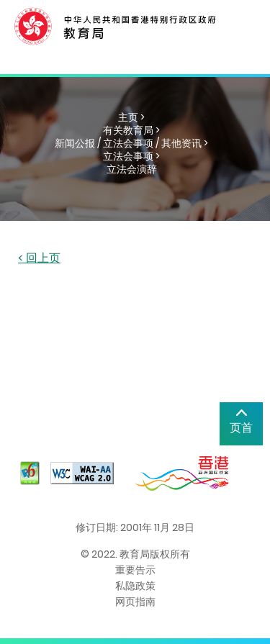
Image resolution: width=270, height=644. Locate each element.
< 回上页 (39, 259)
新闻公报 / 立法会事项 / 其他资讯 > (131, 143)
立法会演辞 (132, 169)
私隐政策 (135, 586)
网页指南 (135, 602)
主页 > (131, 117)
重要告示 (135, 570)
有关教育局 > (131, 130)
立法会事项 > (131, 156)
